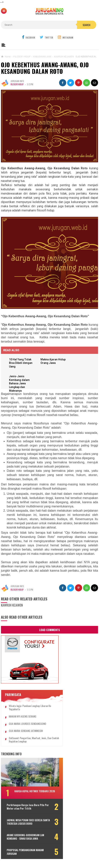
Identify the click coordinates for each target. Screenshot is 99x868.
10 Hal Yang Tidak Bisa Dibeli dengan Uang (21, 363)
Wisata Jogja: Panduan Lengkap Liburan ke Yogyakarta (30, 708)
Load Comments (49, 630)
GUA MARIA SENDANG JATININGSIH (26, 731)
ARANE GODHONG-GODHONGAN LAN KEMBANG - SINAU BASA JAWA (25, 837)
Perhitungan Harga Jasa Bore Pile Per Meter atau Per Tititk (26, 807)
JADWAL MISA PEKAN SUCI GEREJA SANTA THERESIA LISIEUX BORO (25, 822)
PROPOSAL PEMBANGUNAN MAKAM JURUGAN (25, 852)
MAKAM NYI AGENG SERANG (23, 717)
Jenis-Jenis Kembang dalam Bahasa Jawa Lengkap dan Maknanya (20, 384)
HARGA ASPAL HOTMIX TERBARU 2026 (35, 791)
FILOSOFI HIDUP (17, 84)
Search (87, 25)
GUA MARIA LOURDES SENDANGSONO (28, 724)
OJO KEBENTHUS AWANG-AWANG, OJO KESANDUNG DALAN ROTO (45, 68)
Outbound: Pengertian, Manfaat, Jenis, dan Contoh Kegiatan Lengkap (30, 740)
